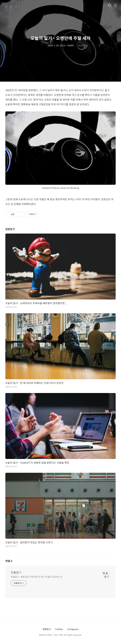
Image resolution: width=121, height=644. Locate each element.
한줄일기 (16, 572)
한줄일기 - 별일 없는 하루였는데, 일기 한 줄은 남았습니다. (37, 577)
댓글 (9, 561)
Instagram (73, 629)
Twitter (59, 629)
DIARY (71, 45)
